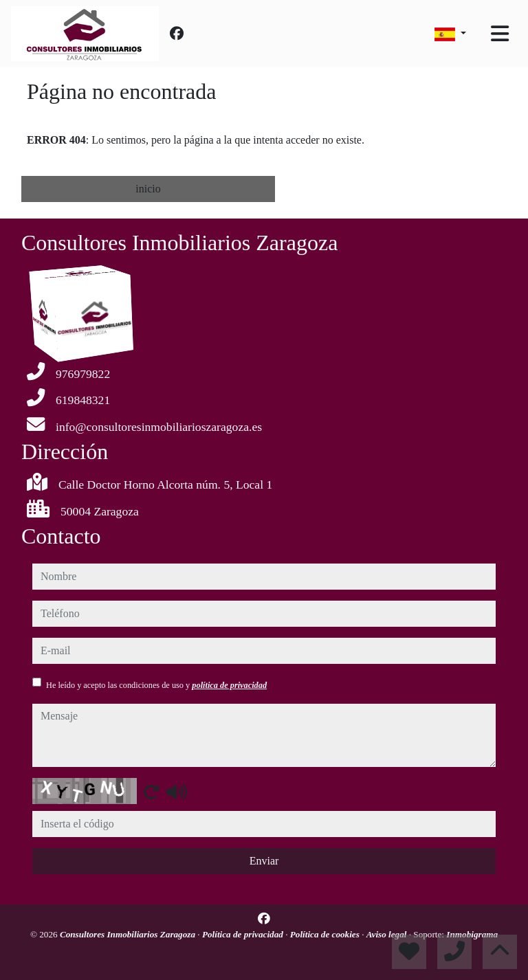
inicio (148, 189)
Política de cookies (326, 934)
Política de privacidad (244, 934)
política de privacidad (229, 685)
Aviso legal (388, 934)
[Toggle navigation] (500, 34)
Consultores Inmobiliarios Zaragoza (129, 934)
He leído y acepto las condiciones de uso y (156, 685)
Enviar (264, 861)
